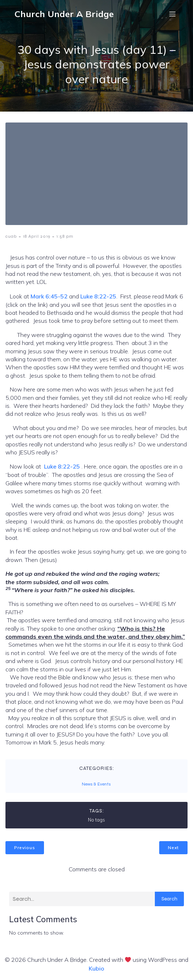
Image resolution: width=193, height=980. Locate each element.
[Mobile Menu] (172, 14)
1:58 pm (65, 236)
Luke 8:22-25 (98, 296)
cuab (11, 236)
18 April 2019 (37, 236)
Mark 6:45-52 (49, 296)
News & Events (96, 784)
